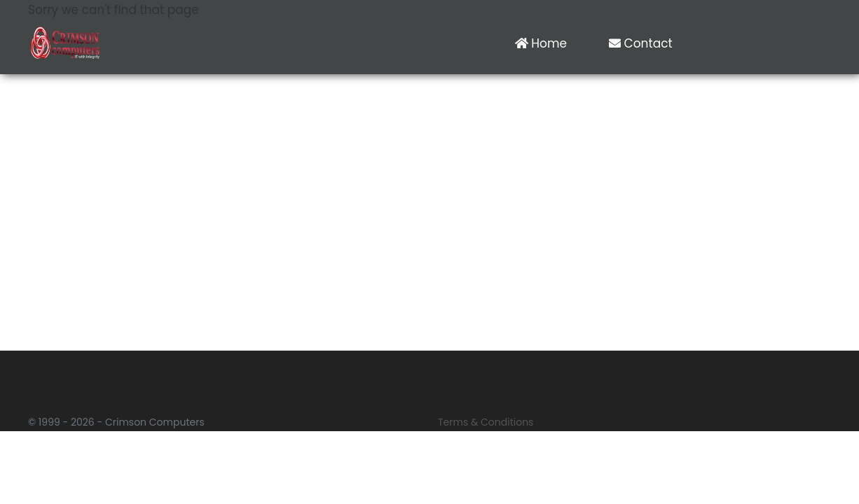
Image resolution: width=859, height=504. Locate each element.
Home (541, 43)
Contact (641, 43)
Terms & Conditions (486, 422)
